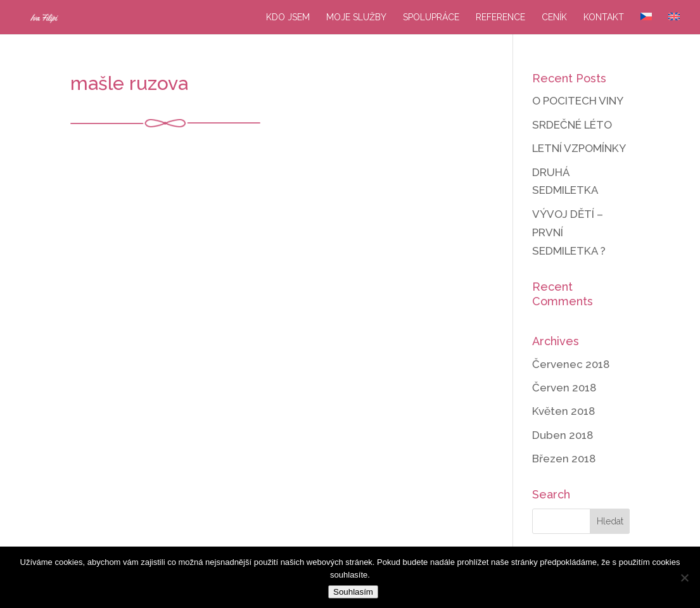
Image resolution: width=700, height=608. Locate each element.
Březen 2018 (564, 459)
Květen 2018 (563, 411)
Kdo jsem (288, 17)
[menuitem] (646, 23)
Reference (500, 17)
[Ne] (684, 578)
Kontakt (604, 17)
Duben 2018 (563, 435)
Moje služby (356, 17)
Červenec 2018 (571, 364)
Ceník (554, 17)
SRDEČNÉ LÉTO (572, 125)
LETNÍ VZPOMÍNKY (579, 148)
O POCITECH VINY (578, 101)
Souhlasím (353, 592)
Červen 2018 (564, 388)
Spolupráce (431, 17)
